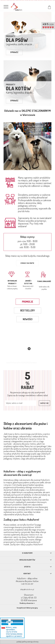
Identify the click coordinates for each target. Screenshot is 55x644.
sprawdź (14, 52)
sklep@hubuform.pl (27, 589)
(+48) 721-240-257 (27, 584)
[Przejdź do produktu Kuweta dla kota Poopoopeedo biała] (22, 347)
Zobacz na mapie (27, 263)
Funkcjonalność (44, 281)
